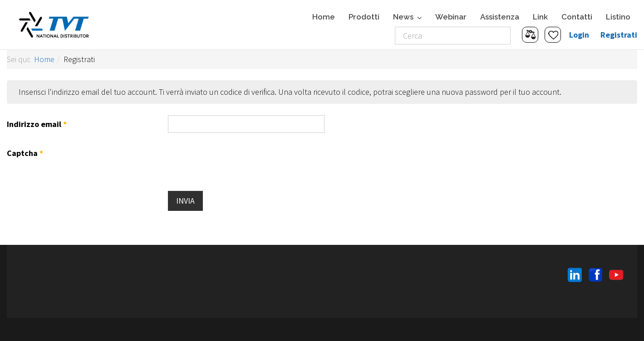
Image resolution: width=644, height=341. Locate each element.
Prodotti (364, 17)
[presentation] (237, 162)
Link (540, 17)
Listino (618, 17)
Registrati (619, 35)
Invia (185, 201)
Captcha (25, 153)
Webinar (451, 17)
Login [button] (579, 35)
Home (324, 17)
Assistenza (500, 17)
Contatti (577, 17)
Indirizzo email (37, 124)
